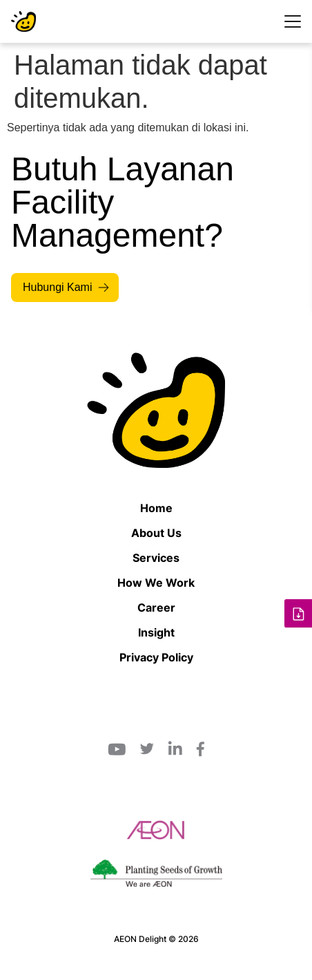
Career (156, 607)
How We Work (156, 583)
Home (156, 508)
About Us (156, 533)
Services (156, 558)
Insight (156, 632)
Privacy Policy (156, 657)
